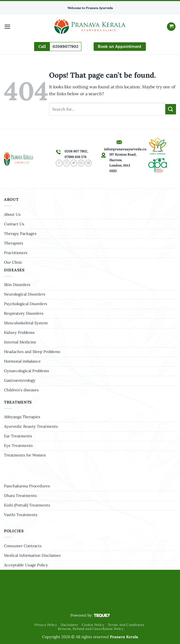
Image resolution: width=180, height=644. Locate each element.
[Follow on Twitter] (74, 163)
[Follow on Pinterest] (88, 163)
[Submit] (171, 109)
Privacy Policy (46, 625)
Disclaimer (69, 625)
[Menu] (7, 27)
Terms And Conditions (126, 625)
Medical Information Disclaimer (32, 555)
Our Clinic (13, 262)
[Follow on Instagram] (66, 163)
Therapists (14, 243)
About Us (12, 214)
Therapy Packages (20, 234)
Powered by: (90, 615)
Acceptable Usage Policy (26, 565)
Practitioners (16, 253)
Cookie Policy (93, 625)
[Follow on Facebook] (59, 163)
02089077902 (65, 46)
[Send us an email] (81, 163)
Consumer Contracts (23, 546)
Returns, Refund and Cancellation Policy (91, 629)
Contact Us (14, 224)
